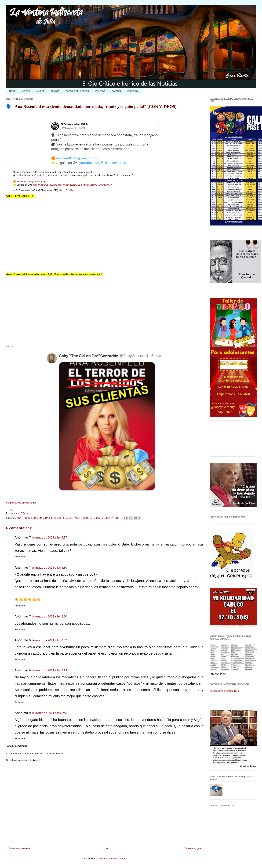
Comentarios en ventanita (21, 503)
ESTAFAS (75, 518)
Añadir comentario (17, 746)
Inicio (108, 848)
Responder (20, 557)
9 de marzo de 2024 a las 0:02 (48, 640)
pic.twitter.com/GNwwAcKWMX (96, 185)
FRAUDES (87, 518)
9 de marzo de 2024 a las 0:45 (48, 713)
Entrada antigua (193, 848)
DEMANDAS (43, 518)
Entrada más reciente (20, 848)
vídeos (97, 518)
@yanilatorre (38, 181)
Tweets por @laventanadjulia (224, 691)
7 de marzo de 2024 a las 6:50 (48, 568)
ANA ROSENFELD (26, 518)
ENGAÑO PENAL (60, 518)
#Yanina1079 (23, 181)
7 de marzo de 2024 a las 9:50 (48, 617)
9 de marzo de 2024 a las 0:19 (48, 670)
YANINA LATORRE (111, 518)
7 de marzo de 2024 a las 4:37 (48, 538)
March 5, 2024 (66, 190)
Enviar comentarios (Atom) (112, 859)
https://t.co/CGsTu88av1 (45, 185)
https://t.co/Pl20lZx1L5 (69, 185)
